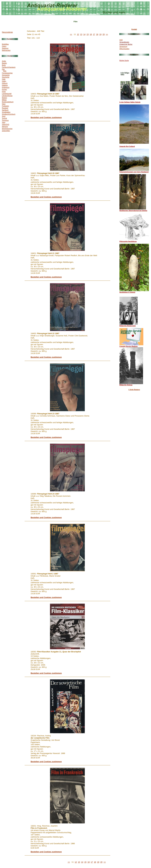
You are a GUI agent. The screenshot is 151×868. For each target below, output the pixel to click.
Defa (5, 71)
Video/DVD (6, 125)
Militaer (4, 100)
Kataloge (5, 85)
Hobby (4, 81)
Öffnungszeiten (124, 49)
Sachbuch (5, 110)
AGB (121, 40)
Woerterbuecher (7, 129)
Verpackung (123, 47)
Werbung (5, 127)
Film (3, 69)
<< (71, 34)
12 (78, 34)
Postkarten (5, 106)
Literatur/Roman (7, 96)
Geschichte (6, 77)
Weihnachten (6, 50)
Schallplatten (6, 112)
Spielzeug (5, 48)
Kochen (4, 90)
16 (91, 34)
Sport (4, 116)
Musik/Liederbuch (8, 102)
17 (94, 34)
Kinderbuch (6, 87)
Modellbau (5, 44)
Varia (4, 122)
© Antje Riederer (134, 390)
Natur (4, 104)
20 (104, 34)
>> (107, 34)
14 (84, 34)
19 (100, 34)
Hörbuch (5, 83)
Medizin (4, 98)
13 (81, 34)
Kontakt (134, 29)
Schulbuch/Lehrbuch (9, 114)
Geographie (6, 75)
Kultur (4, 92)
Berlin (4, 65)
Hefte (4, 79)
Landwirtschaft (7, 94)
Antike (4, 61)
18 (97, 34)
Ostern (4, 46)
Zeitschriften (6, 131)
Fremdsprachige (7, 73)
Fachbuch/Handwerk (9, 67)
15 (88, 34)
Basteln (4, 63)
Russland (5, 108)
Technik (4, 118)
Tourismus (5, 120)
